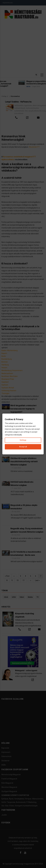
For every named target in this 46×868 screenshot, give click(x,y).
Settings (23, 440)
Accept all (23, 447)
